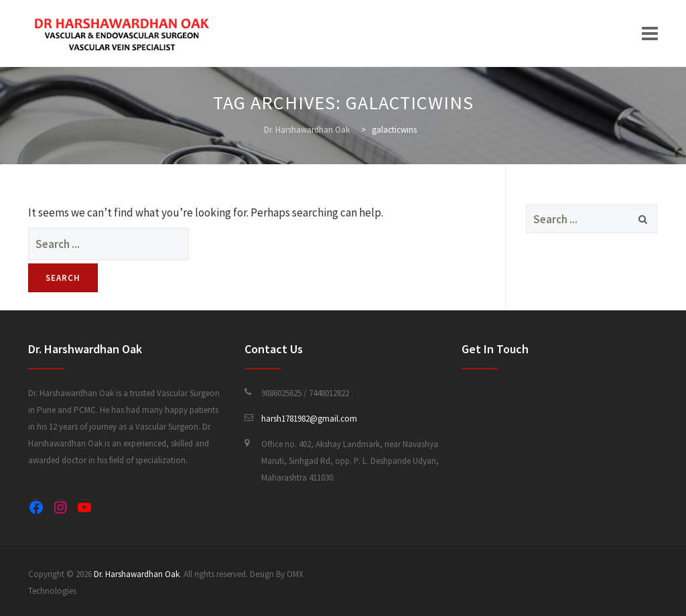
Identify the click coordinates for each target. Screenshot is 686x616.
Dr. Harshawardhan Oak (137, 574)
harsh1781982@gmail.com (309, 419)
